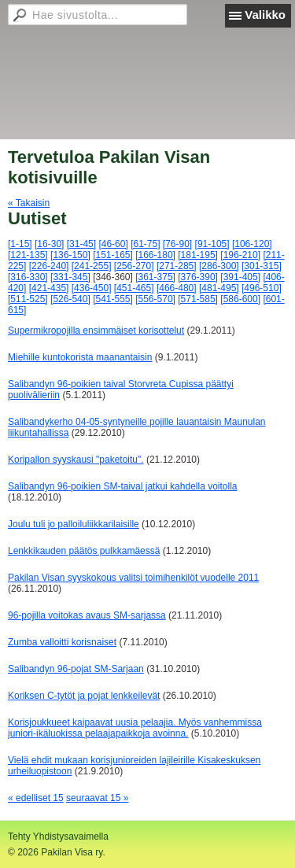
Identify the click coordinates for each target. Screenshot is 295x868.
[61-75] (145, 244)
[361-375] (155, 277)
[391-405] (240, 277)
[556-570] (155, 299)
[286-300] (219, 266)
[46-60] (113, 244)
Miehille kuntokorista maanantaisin (80, 357)
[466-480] (177, 288)
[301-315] (262, 266)
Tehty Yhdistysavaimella (58, 837)
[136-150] (70, 255)
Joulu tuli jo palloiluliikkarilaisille (74, 524)
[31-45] (81, 244)
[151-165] (113, 255)
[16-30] (49, 244)
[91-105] (212, 244)
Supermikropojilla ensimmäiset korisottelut (96, 331)
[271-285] (177, 266)
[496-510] (262, 288)
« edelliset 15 (36, 798)
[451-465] (134, 288)
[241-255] (92, 266)
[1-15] (20, 244)
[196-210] (240, 255)
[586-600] (240, 299)
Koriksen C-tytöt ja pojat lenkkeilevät (84, 696)
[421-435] (49, 288)
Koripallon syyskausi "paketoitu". (76, 460)
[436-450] (92, 288)
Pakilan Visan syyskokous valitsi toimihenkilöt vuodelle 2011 (133, 578)
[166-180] (155, 255)
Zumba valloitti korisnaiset (62, 642)
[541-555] (113, 299)
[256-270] (134, 266)
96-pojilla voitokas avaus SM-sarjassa (87, 615)
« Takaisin (29, 203)
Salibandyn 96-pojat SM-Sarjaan (76, 669)
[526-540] (70, 299)
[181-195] (198, 255)
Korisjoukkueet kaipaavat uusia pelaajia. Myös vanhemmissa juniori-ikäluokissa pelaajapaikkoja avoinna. (135, 728)
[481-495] (219, 288)
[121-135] (28, 255)
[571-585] (198, 299)
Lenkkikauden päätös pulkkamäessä (84, 551)
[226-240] (49, 266)
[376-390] (198, 277)
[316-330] (28, 277)
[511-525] (28, 299)
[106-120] (252, 244)
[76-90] (177, 244)
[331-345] (70, 277)
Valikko (265, 15)
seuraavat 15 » (97, 798)
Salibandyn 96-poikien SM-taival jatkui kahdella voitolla (123, 486)
